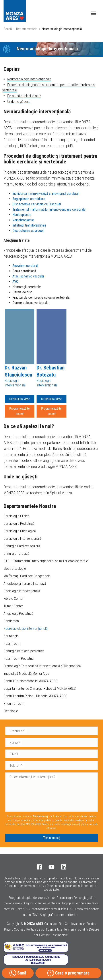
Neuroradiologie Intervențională (26, 629)
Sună (18, 973)
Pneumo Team (14, 704)
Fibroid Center (14, 599)
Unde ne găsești (19, 102)
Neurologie (11, 636)
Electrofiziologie (15, 569)
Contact (44, 935)
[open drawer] (93, 13)
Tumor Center (13, 606)
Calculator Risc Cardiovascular (65, 924)
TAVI (35, 915)
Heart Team (12, 644)
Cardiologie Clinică (17, 516)
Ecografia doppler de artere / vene (32, 898)
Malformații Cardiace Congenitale (27, 576)
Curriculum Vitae (20, 399)
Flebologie (11, 711)
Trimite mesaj (52, 838)
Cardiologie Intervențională (22, 539)
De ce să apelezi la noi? (24, 96)
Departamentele (27, 29)
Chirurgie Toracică (17, 554)
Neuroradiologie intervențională (29, 79)
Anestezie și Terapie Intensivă (25, 584)
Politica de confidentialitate (44, 929)
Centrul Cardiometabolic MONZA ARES (30, 681)
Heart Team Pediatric (19, 659)
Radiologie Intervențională (22, 591)
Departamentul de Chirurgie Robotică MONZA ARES (40, 689)
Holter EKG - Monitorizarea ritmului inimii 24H (45, 909)
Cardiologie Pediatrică (19, 524)
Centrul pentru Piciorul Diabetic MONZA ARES (35, 696)
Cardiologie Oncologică (20, 531)
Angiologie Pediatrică (18, 614)
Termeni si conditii (76, 929)
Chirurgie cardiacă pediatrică (24, 651)
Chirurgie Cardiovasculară (22, 546)
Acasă (8, 29)
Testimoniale (59, 935)
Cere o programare (68, 973)
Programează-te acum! (19, 411)
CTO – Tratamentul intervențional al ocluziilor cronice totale (46, 561)
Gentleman (11, 621)
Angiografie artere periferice (59, 915)
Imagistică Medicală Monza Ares (26, 674)
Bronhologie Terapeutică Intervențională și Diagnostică (42, 666)
